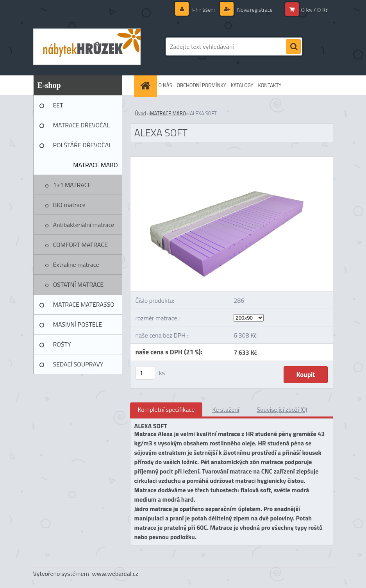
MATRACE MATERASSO (84, 304)
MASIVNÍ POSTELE (78, 324)
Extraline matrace (76, 265)
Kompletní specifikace (166, 409)
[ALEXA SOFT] (232, 160)
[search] (293, 47)
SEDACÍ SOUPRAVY (78, 364)
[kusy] (145, 373)
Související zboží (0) (282, 409)
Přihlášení (204, 10)
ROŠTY (62, 344)
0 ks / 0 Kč (315, 10)
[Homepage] (146, 85)
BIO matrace (69, 205)
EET (58, 105)
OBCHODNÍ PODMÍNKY (201, 85)
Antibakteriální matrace (84, 225)
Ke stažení (226, 409)
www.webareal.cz (115, 574)
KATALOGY (242, 85)
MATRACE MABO (95, 165)
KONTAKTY (270, 85)
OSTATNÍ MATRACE (79, 284)
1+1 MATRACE (72, 185)
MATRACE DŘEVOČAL (81, 125)
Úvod (141, 113)
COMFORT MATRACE (80, 245)
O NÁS (165, 85)
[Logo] (87, 46)
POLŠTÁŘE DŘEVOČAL (82, 145)
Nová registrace (254, 10)
